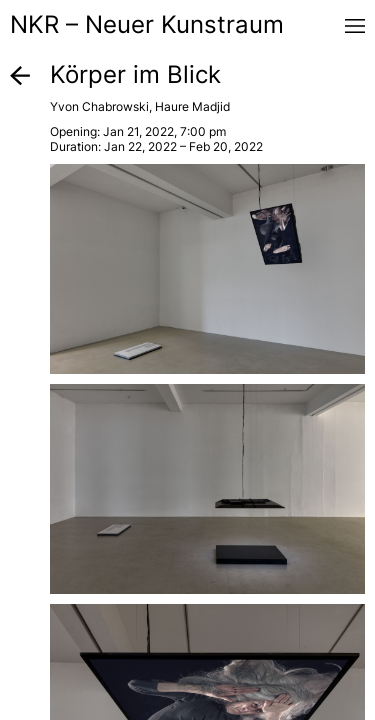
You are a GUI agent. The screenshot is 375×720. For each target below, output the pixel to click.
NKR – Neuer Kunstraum (147, 24)
